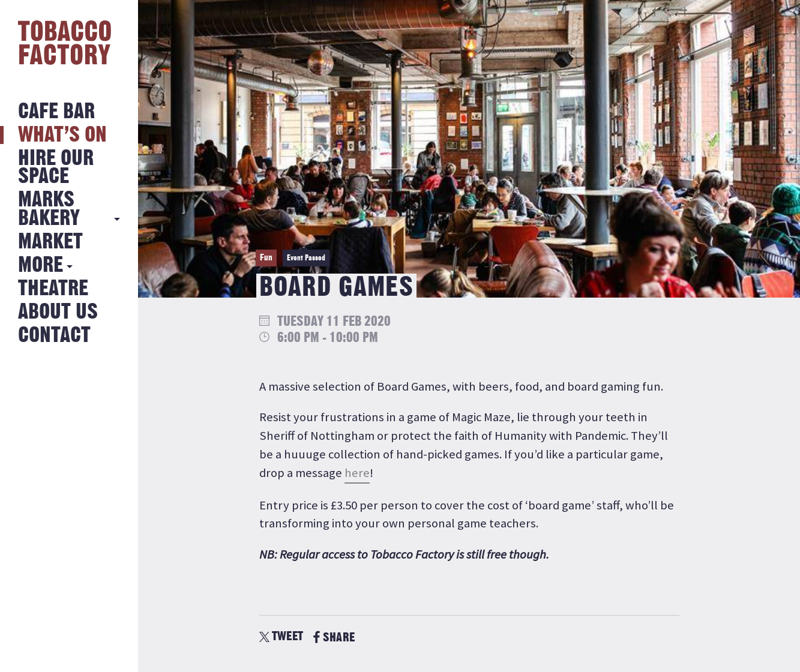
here (357, 473)
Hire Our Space (56, 168)
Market (50, 242)
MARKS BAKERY (49, 209)
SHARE (334, 637)
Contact (54, 336)
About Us (58, 312)
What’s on (62, 135)
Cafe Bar (56, 112)
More (41, 265)
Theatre (53, 289)
